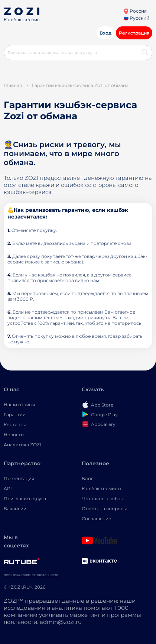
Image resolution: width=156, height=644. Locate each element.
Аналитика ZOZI (22, 445)
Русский (136, 18)
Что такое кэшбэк (102, 499)
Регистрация (134, 33)
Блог (87, 478)
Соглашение (96, 519)
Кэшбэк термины (101, 488)
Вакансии (15, 509)
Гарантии (15, 415)
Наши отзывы (19, 404)
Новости (14, 435)
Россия (135, 11)
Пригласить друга (25, 499)
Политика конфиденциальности (31, 575)
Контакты (15, 425)
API (8, 488)
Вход (105, 33)
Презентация (19, 478)
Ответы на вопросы (104, 509)
